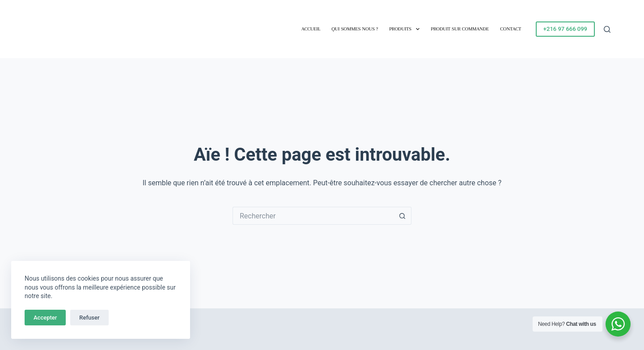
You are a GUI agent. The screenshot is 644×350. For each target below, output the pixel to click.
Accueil (311, 29)
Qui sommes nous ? (355, 29)
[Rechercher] (607, 29)
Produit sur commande (460, 29)
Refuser (89, 318)
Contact (511, 29)
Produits (406, 29)
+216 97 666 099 (565, 29)
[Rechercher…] (313, 216)
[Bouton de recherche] (402, 216)
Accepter (45, 318)
